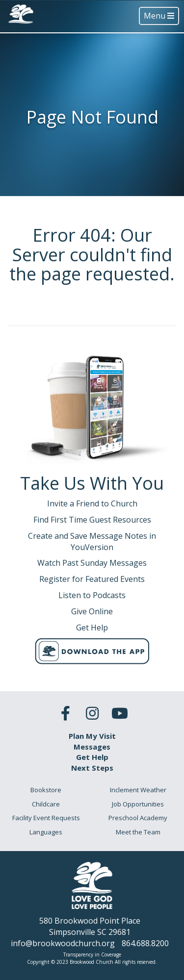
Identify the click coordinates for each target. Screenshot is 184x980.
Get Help (92, 757)
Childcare (46, 804)
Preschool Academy (138, 818)
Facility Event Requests (46, 818)
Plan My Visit (92, 736)
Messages (92, 747)
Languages (46, 832)
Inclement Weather (138, 790)
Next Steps (92, 768)
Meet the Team (138, 832)
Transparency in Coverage (92, 955)
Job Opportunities (138, 804)
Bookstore (46, 790)
